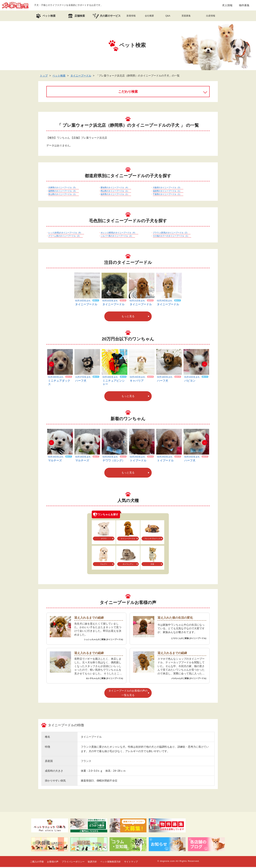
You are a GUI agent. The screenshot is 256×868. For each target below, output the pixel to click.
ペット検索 (59, 77)
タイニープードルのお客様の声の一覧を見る (128, 694)
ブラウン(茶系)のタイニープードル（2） (171, 233)
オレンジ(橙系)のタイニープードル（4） (118, 233)
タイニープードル (81, 77)
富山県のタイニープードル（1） (63, 195)
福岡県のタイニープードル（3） (63, 192)
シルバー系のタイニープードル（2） (117, 237)
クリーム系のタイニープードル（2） (65, 237)
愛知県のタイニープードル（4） (115, 189)
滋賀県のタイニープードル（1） (167, 192)
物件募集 (244, 6)
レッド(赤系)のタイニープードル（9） (65, 233)
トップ (44, 77)
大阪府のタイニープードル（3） (167, 189)
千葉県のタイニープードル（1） (167, 195)
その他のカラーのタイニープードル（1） (171, 237)
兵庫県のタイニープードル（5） (63, 189)
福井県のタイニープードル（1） (115, 195)
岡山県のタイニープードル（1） (115, 192)
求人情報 (227, 6)
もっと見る (128, 317)
